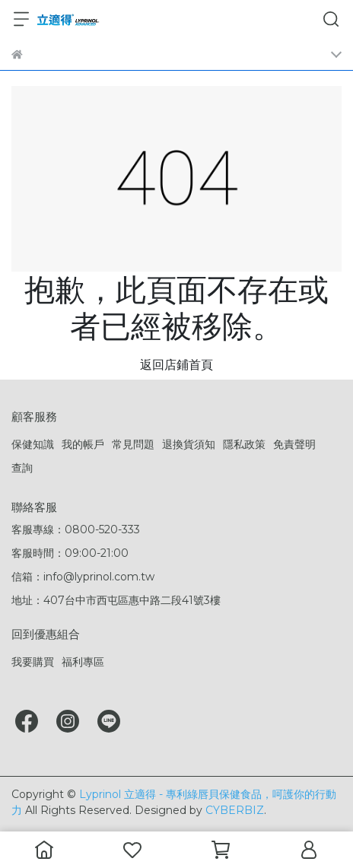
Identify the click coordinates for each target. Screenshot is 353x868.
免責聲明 (294, 444)
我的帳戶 (83, 444)
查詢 (22, 468)
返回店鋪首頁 (176, 365)
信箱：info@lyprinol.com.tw (83, 577)
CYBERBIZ (235, 810)
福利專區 (83, 662)
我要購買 (33, 662)
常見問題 (133, 444)
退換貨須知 (189, 444)
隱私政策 (244, 444)
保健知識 (33, 444)
